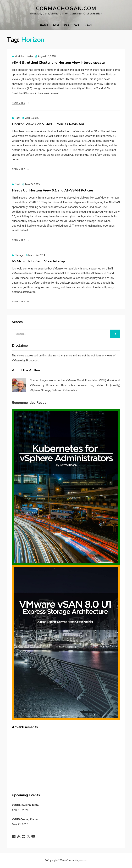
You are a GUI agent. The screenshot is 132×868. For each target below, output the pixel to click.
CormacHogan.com (66, 9)
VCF (77, 25)
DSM (56, 25)
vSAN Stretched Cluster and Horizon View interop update (58, 63)
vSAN (88, 25)
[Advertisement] (66, 759)
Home (44, 25)
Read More (18, 103)
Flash (18, 118)
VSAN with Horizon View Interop (38, 261)
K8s (67, 25)
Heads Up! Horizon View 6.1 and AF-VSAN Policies (53, 190)
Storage (19, 255)
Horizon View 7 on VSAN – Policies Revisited (48, 124)
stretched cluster (24, 56)
